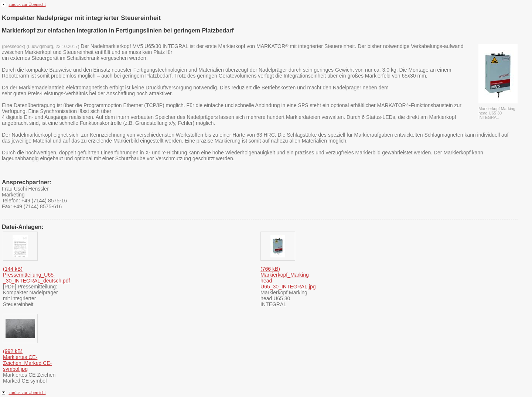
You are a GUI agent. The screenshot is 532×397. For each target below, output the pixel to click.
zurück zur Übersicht (27, 4)
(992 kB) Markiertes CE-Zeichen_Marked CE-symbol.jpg (27, 360)
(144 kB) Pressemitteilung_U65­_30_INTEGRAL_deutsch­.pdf (36, 275)
